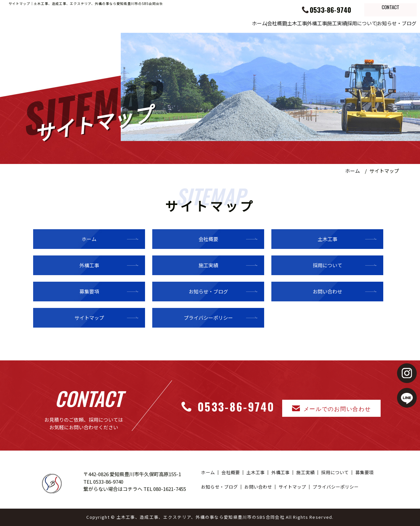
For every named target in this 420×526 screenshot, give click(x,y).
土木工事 (242, 23)
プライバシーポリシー (208, 318)
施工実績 (307, 23)
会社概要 (209, 23)
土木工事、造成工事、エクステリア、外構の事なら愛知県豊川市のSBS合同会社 (200, 517)
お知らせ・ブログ (391, 23)
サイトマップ (89, 318)
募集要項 (89, 291)
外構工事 (274, 23)
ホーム (179, 23)
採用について (344, 23)
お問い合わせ (327, 291)
